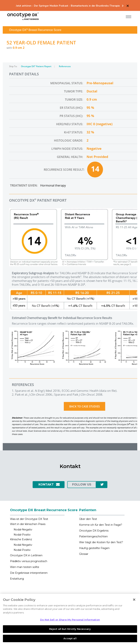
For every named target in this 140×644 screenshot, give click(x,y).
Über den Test (88, 519)
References (65, 66)
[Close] (134, 603)
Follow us (82, 485)
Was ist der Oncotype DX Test (29, 519)
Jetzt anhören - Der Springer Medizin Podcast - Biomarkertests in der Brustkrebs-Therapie (68, 6)
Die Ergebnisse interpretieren (29, 573)
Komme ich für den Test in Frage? (101, 525)
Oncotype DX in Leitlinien (26, 555)
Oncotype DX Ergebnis (94, 531)
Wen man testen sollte (25, 567)
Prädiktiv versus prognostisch (29, 561)
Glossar (84, 554)
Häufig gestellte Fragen (94, 548)
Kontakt (46, 485)
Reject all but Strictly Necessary (70, 632)
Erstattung (17, 579)
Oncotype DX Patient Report (36, 66)
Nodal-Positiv (22, 535)
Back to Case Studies (84, 406)
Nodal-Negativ (23, 530)
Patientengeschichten (93, 536)
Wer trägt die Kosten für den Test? (101, 542)
